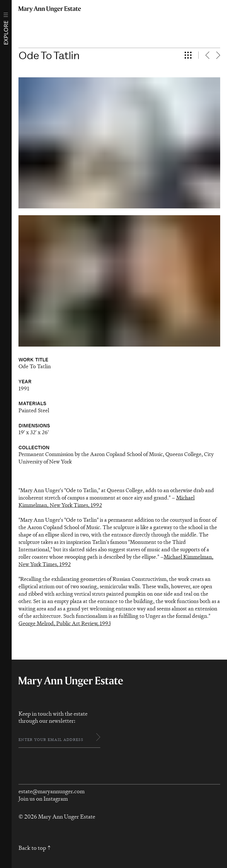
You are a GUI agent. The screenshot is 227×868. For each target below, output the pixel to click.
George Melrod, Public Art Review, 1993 (65, 623)
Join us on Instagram (43, 799)
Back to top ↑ (35, 848)
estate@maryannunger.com (52, 791)
